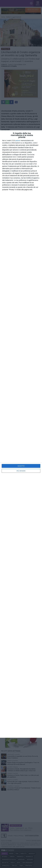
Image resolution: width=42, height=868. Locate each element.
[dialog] (21, 434)
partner (18, 140)
